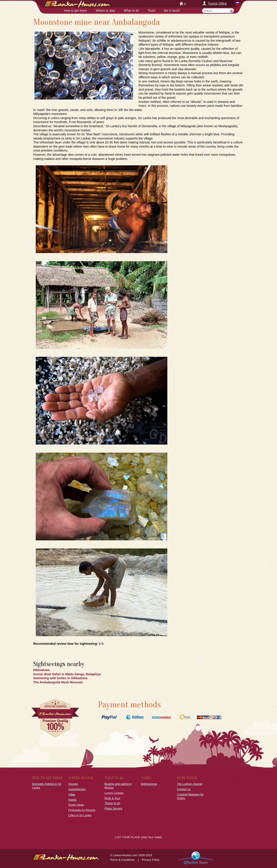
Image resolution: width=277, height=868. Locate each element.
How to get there (75, 11)
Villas (72, 794)
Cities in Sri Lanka (80, 815)
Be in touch (172, 11)
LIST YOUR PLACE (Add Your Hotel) (138, 837)
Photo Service (113, 808)
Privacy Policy (151, 860)
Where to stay (105, 11)
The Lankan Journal (190, 784)
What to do (131, 11)
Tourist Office (217, 3)
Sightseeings (149, 784)
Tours (152, 11)
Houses (73, 784)
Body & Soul (113, 798)
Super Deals (76, 805)
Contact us (184, 789)
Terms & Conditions (122, 860)
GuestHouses (77, 789)
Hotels (72, 800)
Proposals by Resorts (82, 810)
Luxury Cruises (114, 793)
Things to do (113, 803)
